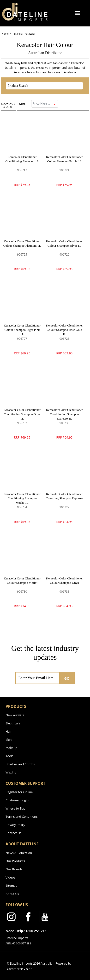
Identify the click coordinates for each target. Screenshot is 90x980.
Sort (22, 104)
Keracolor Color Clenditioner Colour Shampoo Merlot (22, 581)
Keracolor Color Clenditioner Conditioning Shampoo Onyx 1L (22, 414)
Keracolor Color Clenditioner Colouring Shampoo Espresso (64, 496)
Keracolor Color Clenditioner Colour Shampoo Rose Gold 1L (64, 330)
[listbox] (45, 104)
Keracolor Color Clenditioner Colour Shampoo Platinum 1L (22, 243)
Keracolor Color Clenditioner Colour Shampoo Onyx (64, 581)
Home (5, 34)
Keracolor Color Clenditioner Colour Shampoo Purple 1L (64, 159)
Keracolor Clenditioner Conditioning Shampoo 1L (22, 159)
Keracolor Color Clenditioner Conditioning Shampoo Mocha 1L (22, 498)
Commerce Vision (20, 969)
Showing (8, 105)
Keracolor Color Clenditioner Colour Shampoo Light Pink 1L (22, 330)
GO (67, 678)
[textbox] (40, 86)
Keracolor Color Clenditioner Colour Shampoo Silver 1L (64, 243)
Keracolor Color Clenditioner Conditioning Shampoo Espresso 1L (64, 414)
